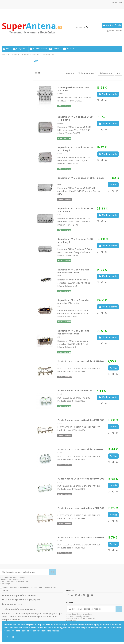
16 (118, 73)
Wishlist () (117, 2)
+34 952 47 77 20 (13, 604)
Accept (10, 637)
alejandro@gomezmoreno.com (20, 609)
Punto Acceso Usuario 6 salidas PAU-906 (81, 508)
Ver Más (113, 185)
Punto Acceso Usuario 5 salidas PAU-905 (81, 479)
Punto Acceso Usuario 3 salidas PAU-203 (81, 420)
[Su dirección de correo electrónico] (25, 572)
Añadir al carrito (108, 94)
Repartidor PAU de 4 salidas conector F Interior (73, 271)
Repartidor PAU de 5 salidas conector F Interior (73, 302)
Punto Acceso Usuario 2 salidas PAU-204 (81, 361)
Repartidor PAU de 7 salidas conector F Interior (73, 332)
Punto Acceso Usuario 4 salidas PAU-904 (81, 449)
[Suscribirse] (52, 572)
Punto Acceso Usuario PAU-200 (75, 391)
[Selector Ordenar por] (106, 73)
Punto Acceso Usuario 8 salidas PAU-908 (81, 537)
